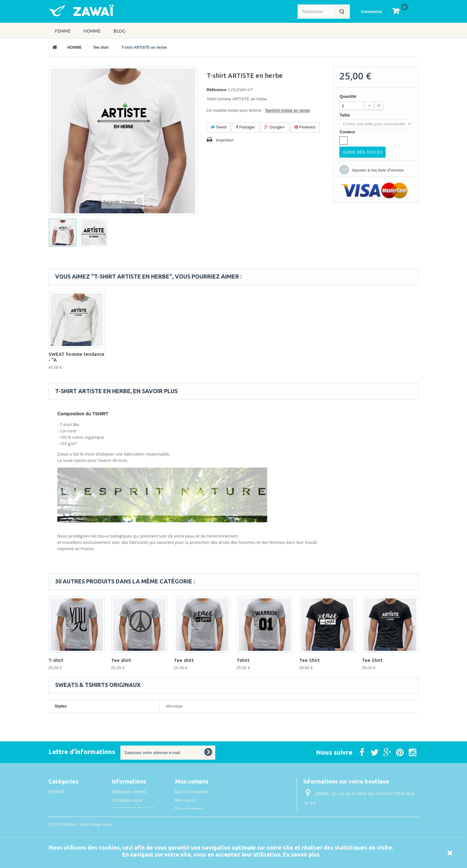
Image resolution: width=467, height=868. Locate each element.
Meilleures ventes (129, 792)
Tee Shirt (309, 660)
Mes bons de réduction (198, 826)
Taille (345, 115)
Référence (217, 90)
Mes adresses (189, 809)
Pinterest (305, 127)
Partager (245, 127)
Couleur (348, 132)
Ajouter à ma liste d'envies (377, 170)
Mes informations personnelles (205, 817)
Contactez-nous (127, 800)
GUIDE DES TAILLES (363, 152)
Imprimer (225, 140)
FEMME (63, 31)
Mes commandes (192, 792)
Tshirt (243, 660)
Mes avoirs (186, 800)
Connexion (372, 12)
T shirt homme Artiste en (139, 355)
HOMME (92, 31)
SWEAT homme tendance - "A (265, 357)
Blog (119, 31)
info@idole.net (345, 827)
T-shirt (56, 660)
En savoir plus (301, 854)
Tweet (219, 127)
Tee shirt (101, 47)
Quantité (348, 96)
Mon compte (192, 781)
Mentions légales (128, 817)
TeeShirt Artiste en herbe (287, 110)
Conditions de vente (131, 826)
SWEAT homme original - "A (202, 357)
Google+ (275, 127)
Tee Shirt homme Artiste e (76, 357)
